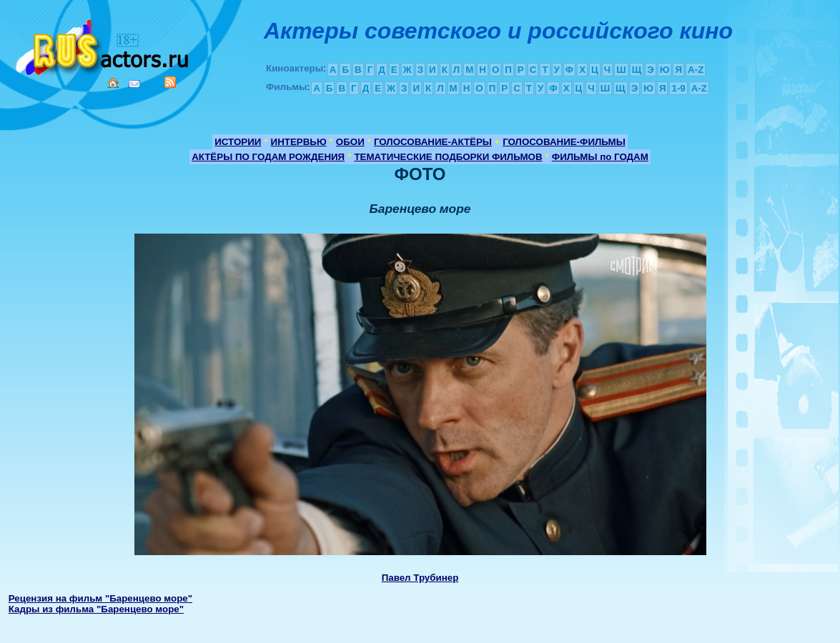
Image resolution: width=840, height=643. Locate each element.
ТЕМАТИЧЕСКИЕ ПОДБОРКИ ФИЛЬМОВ (448, 157)
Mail (134, 84)
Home (113, 83)
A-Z (696, 70)
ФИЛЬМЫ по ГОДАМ (600, 157)
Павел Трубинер (420, 578)
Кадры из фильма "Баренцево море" (96, 609)
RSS (170, 82)
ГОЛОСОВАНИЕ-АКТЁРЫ (433, 142)
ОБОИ (350, 142)
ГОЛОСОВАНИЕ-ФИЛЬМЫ (564, 142)
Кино (104, 45)
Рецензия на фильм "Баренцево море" (100, 598)
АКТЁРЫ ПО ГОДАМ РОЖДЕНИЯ (268, 157)
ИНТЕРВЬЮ (299, 142)
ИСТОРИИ (238, 142)
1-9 (678, 88)
